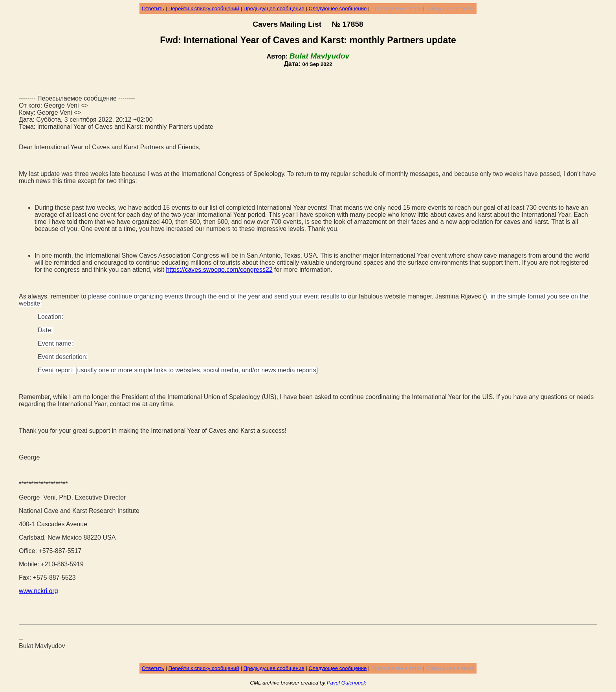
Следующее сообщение (338, 8)
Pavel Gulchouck (346, 683)
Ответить (153, 8)
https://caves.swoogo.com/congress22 (219, 270)
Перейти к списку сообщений (204, 8)
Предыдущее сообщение (274, 8)
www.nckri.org (38, 591)
